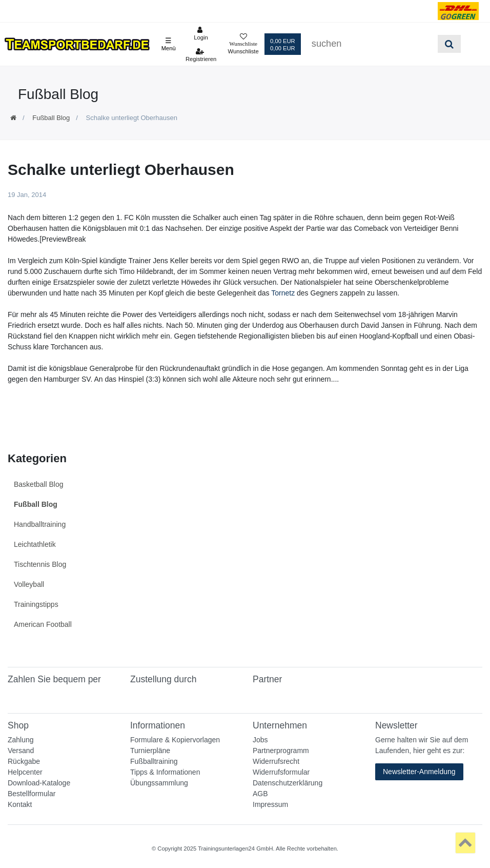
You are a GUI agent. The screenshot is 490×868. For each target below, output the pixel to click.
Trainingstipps (36, 604)
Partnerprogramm (281, 751)
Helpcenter (25, 772)
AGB (260, 794)
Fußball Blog (51, 118)
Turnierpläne (150, 751)
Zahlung (21, 740)
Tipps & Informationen (165, 772)
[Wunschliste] (243, 44)
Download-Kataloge (39, 783)
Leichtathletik (35, 544)
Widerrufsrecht (276, 761)
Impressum (270, 804)
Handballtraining (40, 524)
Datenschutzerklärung (288, 783)
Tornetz (283, 293)
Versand (21, 751)
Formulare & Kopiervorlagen (175, 740)
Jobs (260, 740)
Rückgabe (24, 761)
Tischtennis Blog (40, 564)
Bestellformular (32, 794)
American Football (43, 624)
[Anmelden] (201, 33)
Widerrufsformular (281, 772)
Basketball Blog (39, 484)
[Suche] (449, 44)
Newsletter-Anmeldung (419, 772)
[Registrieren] (201, 55)
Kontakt (20, 804)
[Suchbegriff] (371, 44)
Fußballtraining (154, 761)
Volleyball (29, 584)
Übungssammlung (159, 783)
